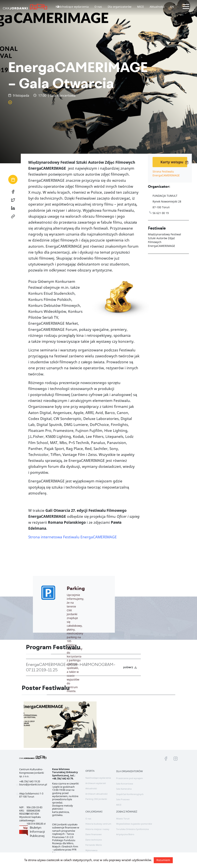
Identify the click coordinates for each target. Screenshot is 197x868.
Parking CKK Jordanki (96, 799)
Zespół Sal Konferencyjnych (130, 794)
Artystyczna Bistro (125, 834)
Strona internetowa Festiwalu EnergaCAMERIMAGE (73, 537)
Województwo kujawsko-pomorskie (134, 824)
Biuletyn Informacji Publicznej (37, 832)
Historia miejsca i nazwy (97, 829)
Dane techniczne (94, 840)
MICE (141, 7)
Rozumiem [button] (163, 860)
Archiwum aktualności (97, 794)
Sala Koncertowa (125, 784)
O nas (98, 7)
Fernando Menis (94, 845)
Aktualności (157, 7)
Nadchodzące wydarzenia (72, 7)
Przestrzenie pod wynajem (129, 778)
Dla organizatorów (120, 7)
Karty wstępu (174, 162)
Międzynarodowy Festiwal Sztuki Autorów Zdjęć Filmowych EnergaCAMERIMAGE (164, 240)
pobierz (130, 667)
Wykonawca (91, 850)
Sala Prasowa (123, 799)
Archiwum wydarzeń (96, 783)
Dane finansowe (93, 834)
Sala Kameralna (124, 789)
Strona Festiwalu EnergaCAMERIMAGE (166, 173)
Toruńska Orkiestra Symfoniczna (132, 829)
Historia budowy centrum (98, 824)
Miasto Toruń (123, 819)
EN (172, 7)
